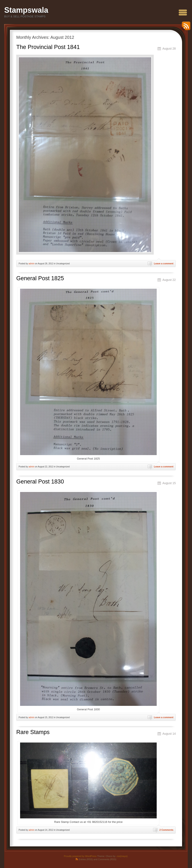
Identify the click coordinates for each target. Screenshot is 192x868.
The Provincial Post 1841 (48, 47)
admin (31, 264)
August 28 (169, 49)
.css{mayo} (122, 856)
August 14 (169, 734)
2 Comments (166, 830)
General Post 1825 (40, 278)
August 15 (169, 483)
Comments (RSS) (107, 859)
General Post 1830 (40, 482)
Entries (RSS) (86, 859)
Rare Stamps (33, 732)
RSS (185, 27)
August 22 (169, 280)
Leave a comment (164, 263)
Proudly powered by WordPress (80, 856)
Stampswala (26, 10)
